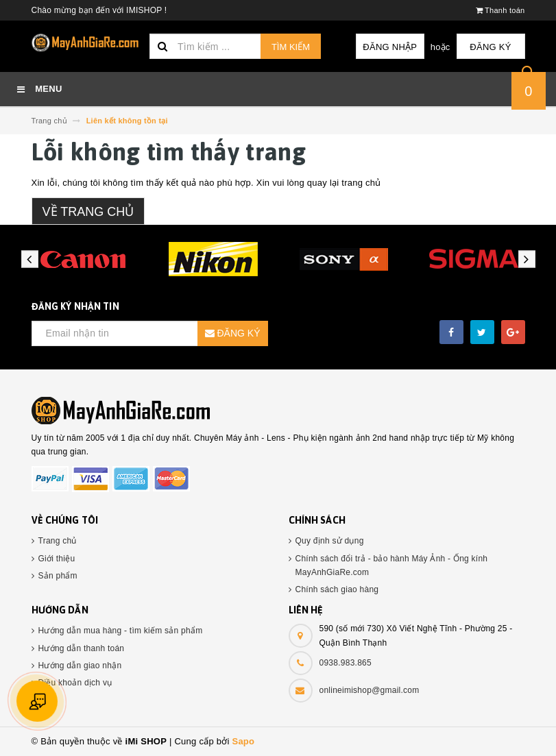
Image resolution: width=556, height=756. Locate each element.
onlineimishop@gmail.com (370, 690)
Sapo (243, 741)
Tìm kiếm (291, 47)
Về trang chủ (88, 212)
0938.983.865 (346, 663)
